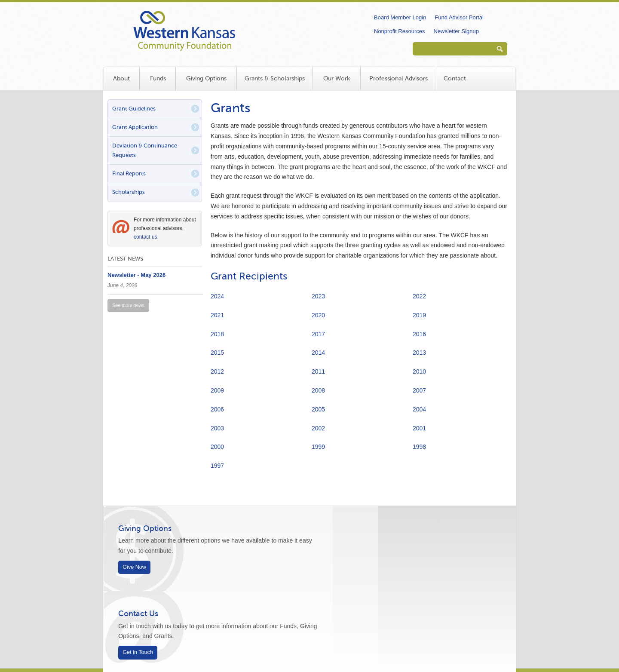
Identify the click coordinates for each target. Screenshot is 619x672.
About (121, 78)
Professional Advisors (398, 78)
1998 (419, 447)
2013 (419, 353)
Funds (158, 78)
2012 (217, 371)
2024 (217, 296)
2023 (318, 296)
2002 (318, 428)
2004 (419, 409)
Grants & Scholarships (275, 78)
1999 (318, 447)
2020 (318, 315)
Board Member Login (400, 17)
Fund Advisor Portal (459, 17)
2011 (318, 371)
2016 (419, 334)
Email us (186, 614)
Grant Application (135, 127)
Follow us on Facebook (468, 608)
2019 (419, 315)
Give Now (137, 567)
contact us (146, 237)
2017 (318, 334)
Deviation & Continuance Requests (145, 150)
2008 (318, 390)
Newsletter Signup (457, 31)
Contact (455, 78)
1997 (217, 466)
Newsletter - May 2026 (136, 275)
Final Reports (129, 173)
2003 (217, 428)
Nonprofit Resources (400, 31)
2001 (419, 428)
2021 (217, 315)
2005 (318, 409)
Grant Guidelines (134, 109)
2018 (217, 334)
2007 (419, 390)
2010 (419, 371)
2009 (217, 390)
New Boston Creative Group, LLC (279, 642)
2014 (318, 353)
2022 (419, 296)
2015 (217, 353)
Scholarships (129, 192)
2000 (217, 447)
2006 (217, 409)
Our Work (337, 78)
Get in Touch (347, 567)
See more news (128, 305)
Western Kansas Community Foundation (236, 28)
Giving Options (206, 78)
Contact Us (348, 528)
